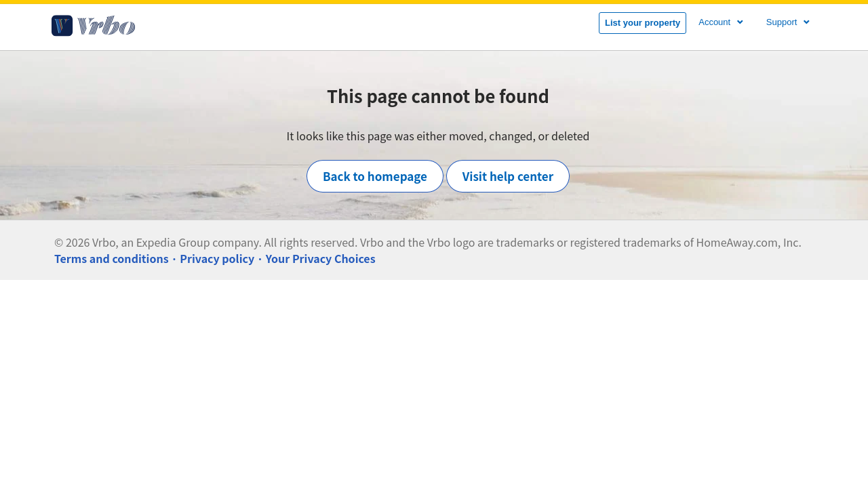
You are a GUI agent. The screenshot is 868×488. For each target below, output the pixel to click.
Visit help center (508, 176)
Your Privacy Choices (321, 258)
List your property (643, 23)
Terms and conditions (112, 258)
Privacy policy (217, 258)
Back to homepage (375, 176)
